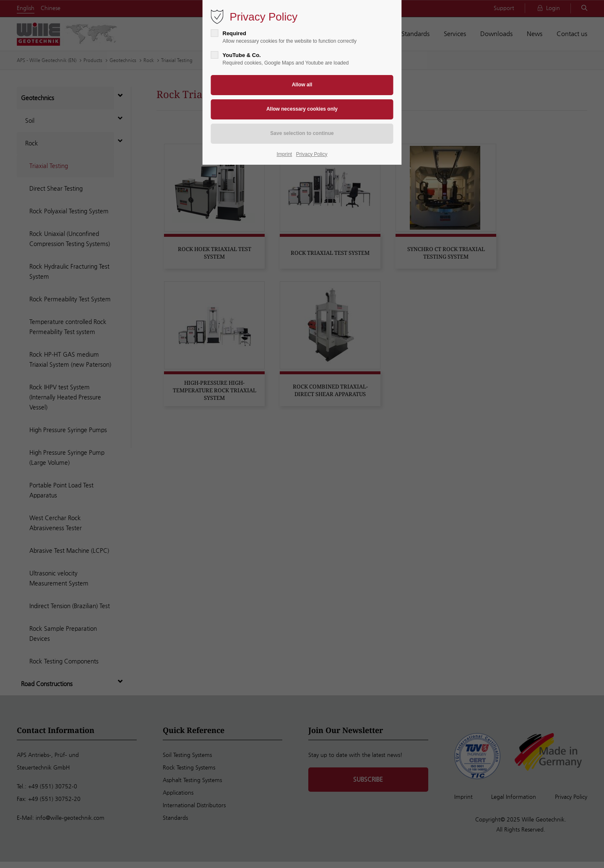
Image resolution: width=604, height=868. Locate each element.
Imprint (285, 154)
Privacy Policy (312, 154)
